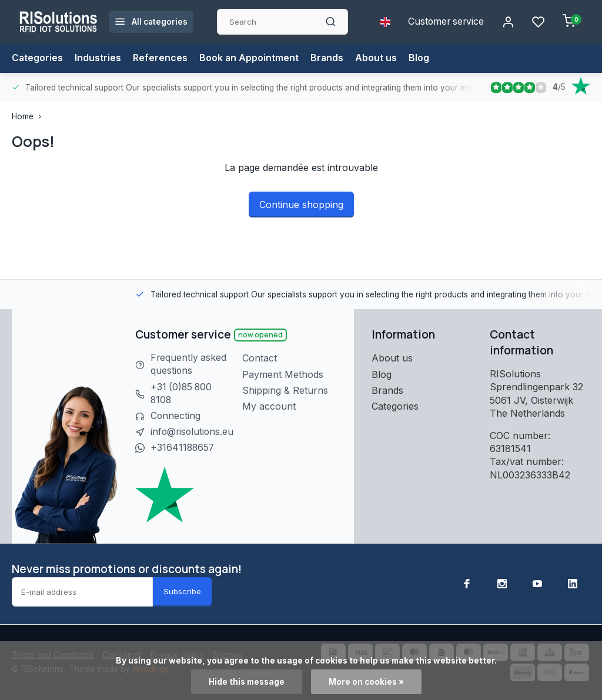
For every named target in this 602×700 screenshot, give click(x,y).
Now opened (261, 335)
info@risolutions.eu (193, 433)
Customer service (445, 22)
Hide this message (247, 682)
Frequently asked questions (189, 364)
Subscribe (182, 592)
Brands (328, 58)
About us (378, 58)
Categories (38, 58)
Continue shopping (301, 205)
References (161, 58)
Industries (98, 58)
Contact (262, 358)
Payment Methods (285, 374)
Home (29, 116)
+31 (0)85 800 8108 (182, 394)
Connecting (176, 417)
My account (271, 406)
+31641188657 (183, 448)
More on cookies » (366, 682)
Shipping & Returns (287, 390)
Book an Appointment (250, 58)
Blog (421, 58)
